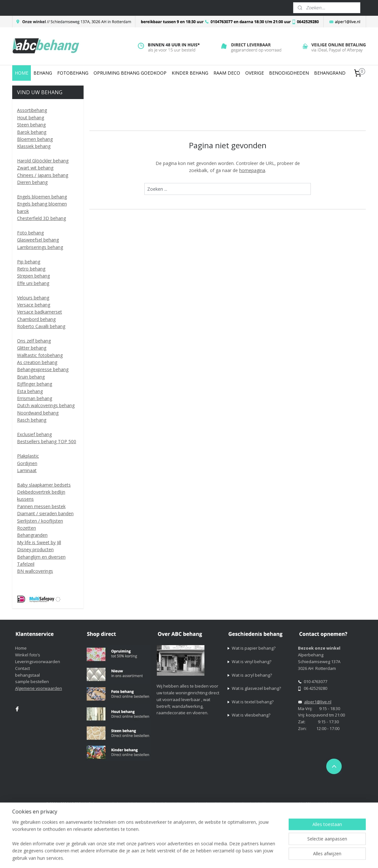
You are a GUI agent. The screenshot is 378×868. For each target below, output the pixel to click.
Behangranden (32, 535)
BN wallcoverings (35, 571)
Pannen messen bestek (41, 506)
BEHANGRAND (330, 73)
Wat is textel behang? (253, 702)
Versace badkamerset (40, 312)
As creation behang (37, 362)
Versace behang (34, 305)
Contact (22, 668)
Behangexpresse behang (43, 369)
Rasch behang (32, 420)
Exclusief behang (34, 434)
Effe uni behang (33, 283)
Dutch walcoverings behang (46, 405)
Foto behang (30, 233)
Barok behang (32, 132)
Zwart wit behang (35, 168)
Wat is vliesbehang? (251, 715)
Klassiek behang (34, 146)
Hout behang (31, 118)
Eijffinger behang (35, 384)
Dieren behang (32, 182)
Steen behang (31, 125)
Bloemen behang (35, 139)
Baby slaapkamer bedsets (44, 485)
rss (238, 804)
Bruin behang (31, 377)
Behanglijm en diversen (41, 557)
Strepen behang (33, 276)
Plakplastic (28, 456)
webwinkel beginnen (263, 804)
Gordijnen (27, 463)
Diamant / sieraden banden (45, 513)
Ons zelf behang (34, 341)
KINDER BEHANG (190, 73)
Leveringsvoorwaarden (38, 662)
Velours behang (33, 298)
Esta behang (30, 391)
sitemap (225, 804)
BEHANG (43, 73)
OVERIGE (255, 73)
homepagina (252, 170)
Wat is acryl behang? (252, 675)
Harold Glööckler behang (43, 161)
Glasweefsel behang (38, 240)
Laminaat (27, 470)
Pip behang (29, 262)
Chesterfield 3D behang (41, 218)
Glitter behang (32, 348)
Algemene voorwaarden (39, 688)
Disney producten (35, 549)
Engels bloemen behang (42, 197)
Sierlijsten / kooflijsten (40, 521)
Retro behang (31, 269)
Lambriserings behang (40, 247)
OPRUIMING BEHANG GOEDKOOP (130, 73)
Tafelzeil (26, 564)
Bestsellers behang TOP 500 (47, 441)
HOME (22, 73)
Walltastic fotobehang (40, 355)
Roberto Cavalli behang (41, 326)
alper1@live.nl (318, 702)
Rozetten (27, 528)
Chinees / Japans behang (43, 175)
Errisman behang (35, 398)
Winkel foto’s (28, 655)
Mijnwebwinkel (319, 804)
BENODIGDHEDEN (289, 73)
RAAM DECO (227, 73)
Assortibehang (32, 110)
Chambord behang (36, 319)
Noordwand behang (38, 413)
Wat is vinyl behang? (252, 662)
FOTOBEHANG (73, 73)
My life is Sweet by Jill (39, 542)
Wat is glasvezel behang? (256, 688)
